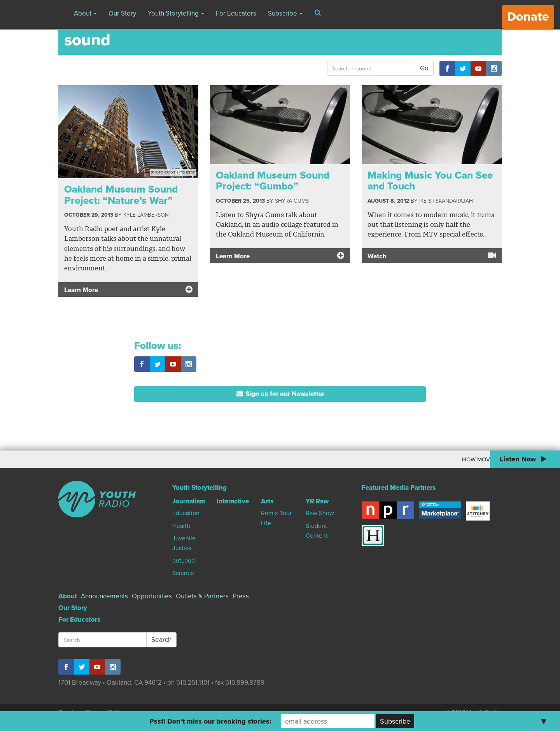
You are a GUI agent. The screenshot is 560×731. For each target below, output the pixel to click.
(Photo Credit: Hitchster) (173, 173)
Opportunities (152, 596)
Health (181, 526)
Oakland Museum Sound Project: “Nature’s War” (121, 195)
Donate (528, 17)
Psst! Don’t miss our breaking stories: (210, 721)
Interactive (233, 501)
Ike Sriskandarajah (446, 201)
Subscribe (285, 13)
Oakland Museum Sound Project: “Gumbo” (273, 181)
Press (241, 596)
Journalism (189, 501)
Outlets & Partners (202, 596)
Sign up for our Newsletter (280, 394)
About (85, 13)
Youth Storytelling (176, 13)
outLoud (184, 561)
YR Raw (317, 501)
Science (183, 573)
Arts (267, 501)
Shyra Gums (292, 201)
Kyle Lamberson (146, 215)
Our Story (122, 13)
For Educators (236, 13)
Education (186, 513)
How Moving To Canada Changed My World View (413, 459)
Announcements (104, 596)
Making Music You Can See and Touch (430, 181)
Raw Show (320, 513)
